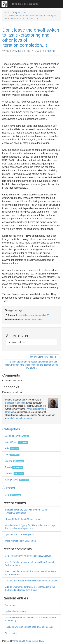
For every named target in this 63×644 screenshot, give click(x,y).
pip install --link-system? (16, 611)
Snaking (50, 51)
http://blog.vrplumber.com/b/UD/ (34, 315)
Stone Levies (11, 633)
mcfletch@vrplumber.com (20, 418)
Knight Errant (16, 442)
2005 (7, 13)
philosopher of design (15, 403)
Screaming (10, 605)
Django (17, 641)
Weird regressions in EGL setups (20, 541)
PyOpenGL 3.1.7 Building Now (19, 535)
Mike (18, 51)
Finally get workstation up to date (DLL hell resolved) (30, 627)
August (16, 13)
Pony (12, 455)
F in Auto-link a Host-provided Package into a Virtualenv (31, 581)
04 (25, 13)
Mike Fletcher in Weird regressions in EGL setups (28, 556)
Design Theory (17, 436)
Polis (12, 448)
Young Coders (17, 480)
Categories (11, 429)
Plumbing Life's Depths (24, 4)
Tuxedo (14, 467)
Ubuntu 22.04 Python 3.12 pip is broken (23, 519)
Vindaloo (14, 473)
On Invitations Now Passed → (44, 357)
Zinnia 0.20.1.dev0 (34, 641)
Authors (9, 488)
